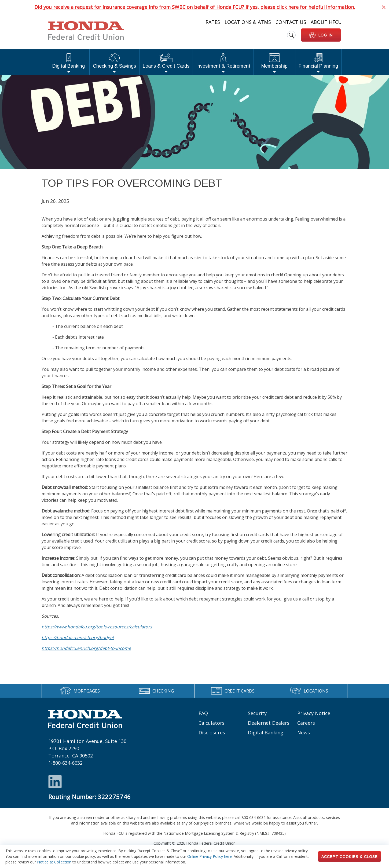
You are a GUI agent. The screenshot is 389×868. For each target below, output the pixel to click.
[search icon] (291, 35)
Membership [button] (274, 61)
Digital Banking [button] (69, 61)
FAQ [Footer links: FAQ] (203, 713)
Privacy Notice (314, 713)
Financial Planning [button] (318, 61)
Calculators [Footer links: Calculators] (212, 723)
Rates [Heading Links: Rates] (213, 22)
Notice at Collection (54, 862)
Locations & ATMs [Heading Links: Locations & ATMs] (248, 22)
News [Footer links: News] (304, 733)
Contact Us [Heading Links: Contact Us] (291, 22)
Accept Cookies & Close (350, 856)
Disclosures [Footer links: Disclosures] (212, 733)
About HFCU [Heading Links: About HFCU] (326, 22)
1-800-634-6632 (65, 763)
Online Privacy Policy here (210, 856)
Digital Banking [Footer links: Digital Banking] (266, 733)
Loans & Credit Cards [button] (166, 61)
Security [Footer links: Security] (257, 713)
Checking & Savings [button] (114, 61)
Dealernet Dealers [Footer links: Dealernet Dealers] (269, 723)
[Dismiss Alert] (384, 7)
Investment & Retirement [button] (223, 61)
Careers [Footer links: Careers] (306, 723)
